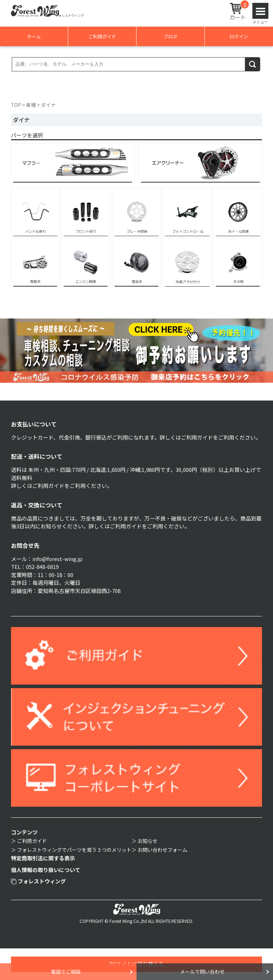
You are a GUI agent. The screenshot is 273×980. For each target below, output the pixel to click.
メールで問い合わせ (202, 971)
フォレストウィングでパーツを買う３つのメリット (74, 850)
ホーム (34, 36)
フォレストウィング (39, 881)
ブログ (170, 36)
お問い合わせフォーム (162, 850)
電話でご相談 (66, 971)
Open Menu (260, 11)
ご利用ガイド (102, 36)
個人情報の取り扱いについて (46, 870)
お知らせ (148, 841)
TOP (16, 105)
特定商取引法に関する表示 (43, 858)
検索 (253, 64)
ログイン (239, 36)
